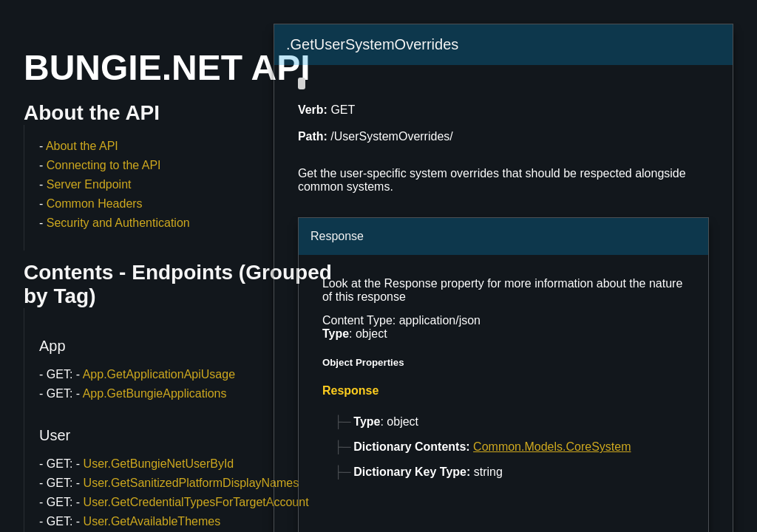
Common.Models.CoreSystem (552, 447)
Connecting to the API (104, 165)
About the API (82, 146)
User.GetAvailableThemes (152, 521)
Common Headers (95, 204)
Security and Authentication (118, 223)
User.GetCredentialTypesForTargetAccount (196, 502)
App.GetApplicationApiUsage (159, 374)
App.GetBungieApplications (155, 393)
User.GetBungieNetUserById (159, 464)
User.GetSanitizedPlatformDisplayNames (191, 483)
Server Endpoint (89, 184)
